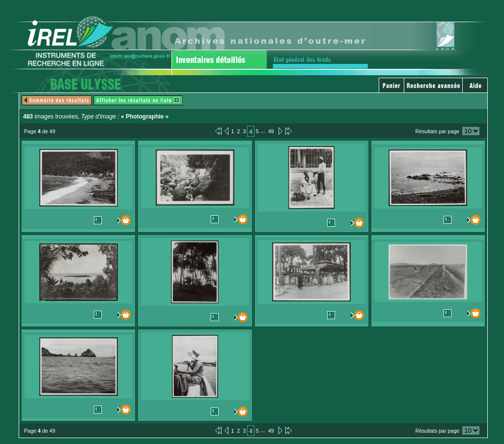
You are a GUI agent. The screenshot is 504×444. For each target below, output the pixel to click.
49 (271, 131)
